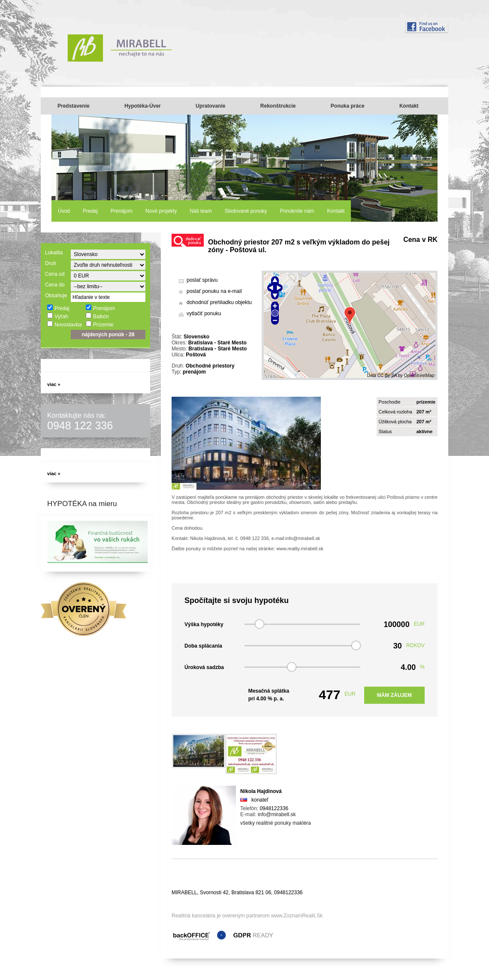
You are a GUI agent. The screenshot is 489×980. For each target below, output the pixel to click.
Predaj (90, 211)
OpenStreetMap (419, 375)
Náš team (201, 211)
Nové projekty (161, 211)
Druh (51, 263)
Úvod (64, 211)
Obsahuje (56, 296)
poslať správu (202, 280)
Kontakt (409, 106)
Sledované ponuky (246, 211)
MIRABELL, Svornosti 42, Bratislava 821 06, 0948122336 (237, 893)
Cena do (55, 285)
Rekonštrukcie (278, 106)
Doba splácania (203, 646)
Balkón (97, 316)
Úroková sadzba (204, 667)
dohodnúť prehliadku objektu (219, 302)
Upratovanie (210, 106)
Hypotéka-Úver (143, 106)
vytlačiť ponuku (204, 314)
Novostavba (64, 324)
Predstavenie (74, 106)
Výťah (57, 316)
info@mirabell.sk (277, 814)
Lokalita (54, 253)
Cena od (55, 274)
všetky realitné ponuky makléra (276, 823)
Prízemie (99, 324)
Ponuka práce (348, 106)
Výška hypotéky (204, 624)
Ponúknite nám (297, 211)
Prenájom (122, 211)
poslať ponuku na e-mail (214, 291)
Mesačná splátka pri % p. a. (269, 695)
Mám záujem (394, 695)
